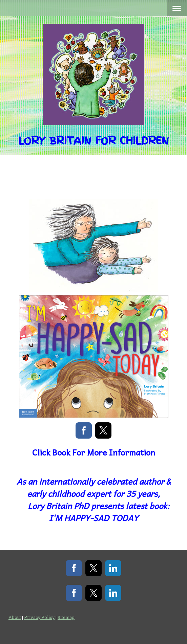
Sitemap (66, 617)
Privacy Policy (39, 617)
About (15, 617)
